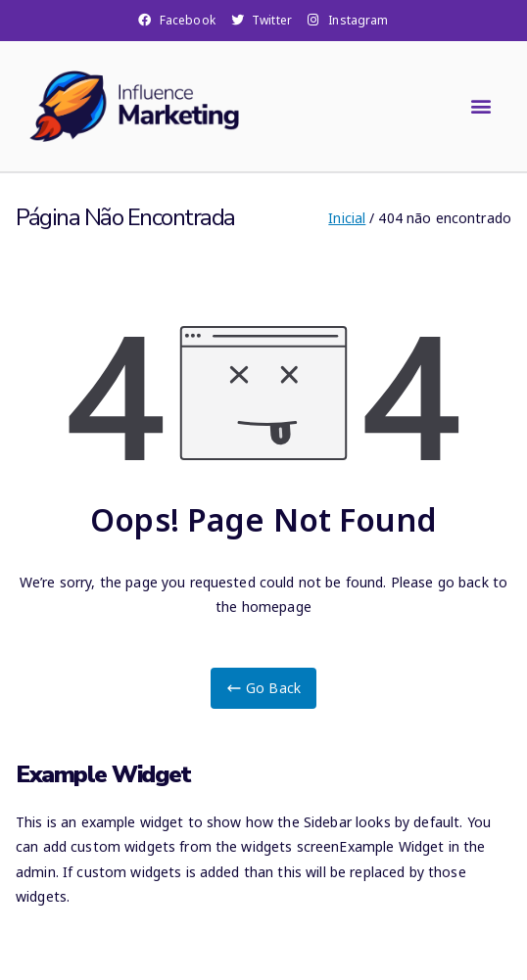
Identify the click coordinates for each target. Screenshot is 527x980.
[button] (481, 106)
